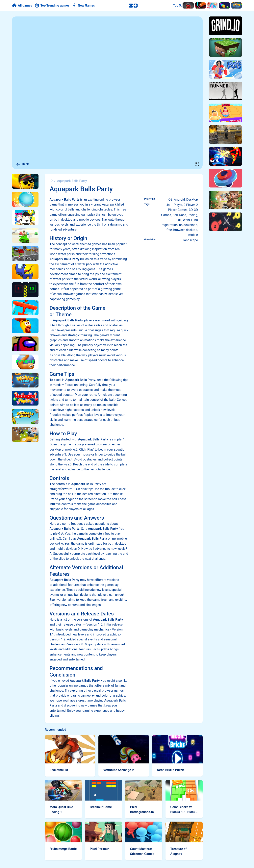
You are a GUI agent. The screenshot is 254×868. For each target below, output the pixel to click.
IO (51, 181)
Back (22, 164)
